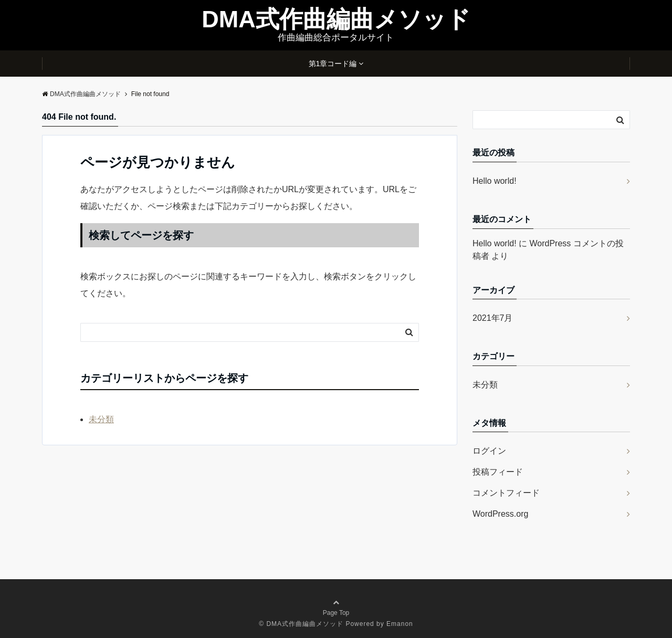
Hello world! (495, 181)
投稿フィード (498, 472)
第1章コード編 (333, 64)
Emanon (400, 624)
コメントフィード (506, 493)
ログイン (489, 451)
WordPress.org (500, 514)
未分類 (101, 419)
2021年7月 (493, 318)
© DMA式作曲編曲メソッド (301, 624)
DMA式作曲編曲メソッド (336, 19)
